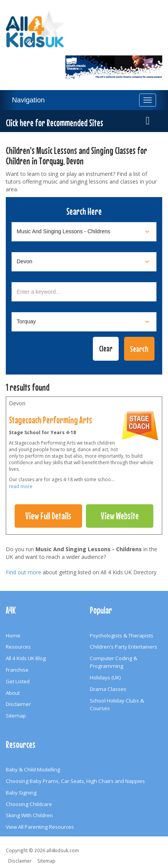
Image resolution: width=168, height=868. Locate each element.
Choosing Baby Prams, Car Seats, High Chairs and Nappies (75, 781)
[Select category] (84, 232)
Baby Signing (21, 793)
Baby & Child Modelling (33, 769)
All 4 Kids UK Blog (26, 658)
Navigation (28, 100)
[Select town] (84, 322)
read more (21, 486)
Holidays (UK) (105, 677)
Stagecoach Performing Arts (50, 420)
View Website (120, 516)
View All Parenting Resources (40, 827)
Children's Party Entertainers (123, 647)
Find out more (24, 572)
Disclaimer (18, 704)
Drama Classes (108, 689)
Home (13, 636)
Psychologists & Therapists (122, 636)
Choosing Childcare (29, 804)
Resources (18, 647)
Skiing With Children (29, 815)
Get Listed (18, 681)
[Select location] (84, 262)
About (13, 693)
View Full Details (48, 516)
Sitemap (16, 716)
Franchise (17, 670)
